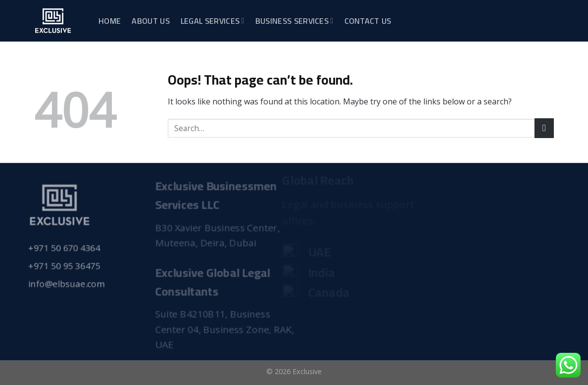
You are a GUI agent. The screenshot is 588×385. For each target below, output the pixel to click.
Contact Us (368, 21)
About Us (151, 21)
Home (110, 21)
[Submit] (544, 128)
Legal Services (213, 21)
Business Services (294, 21)
